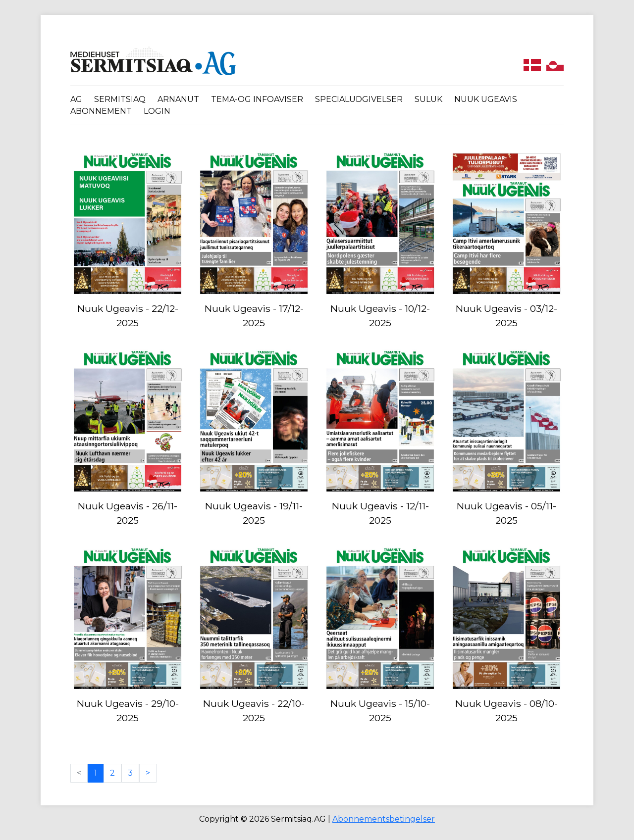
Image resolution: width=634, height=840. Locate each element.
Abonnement (101, 111)
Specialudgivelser (359, 99)
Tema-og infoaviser (257, 99)
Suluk (428, 99)
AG (76, 99)
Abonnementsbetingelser (384, 819)
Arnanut (178, 99)
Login (157, 111)
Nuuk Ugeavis (486, 99)
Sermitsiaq (120, 99)
